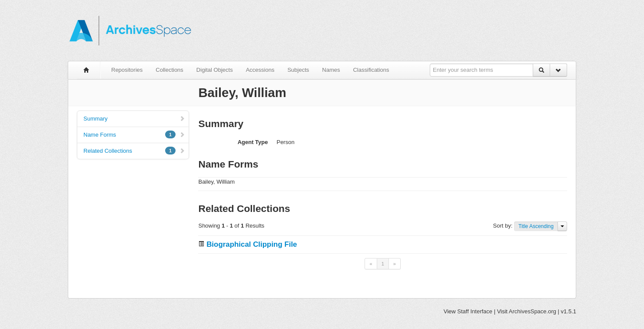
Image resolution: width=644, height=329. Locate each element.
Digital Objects (215, 70)
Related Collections (134, 151)
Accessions (260, 70)
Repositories (127, 70)
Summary (134, 119)
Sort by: (504, 226)
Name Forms (134, 134)
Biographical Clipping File (252, 244)
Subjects (298, 70)
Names (331, 70)
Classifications (371, 70)
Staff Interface (475, 311)
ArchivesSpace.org (533, 311)
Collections (169, 70)
